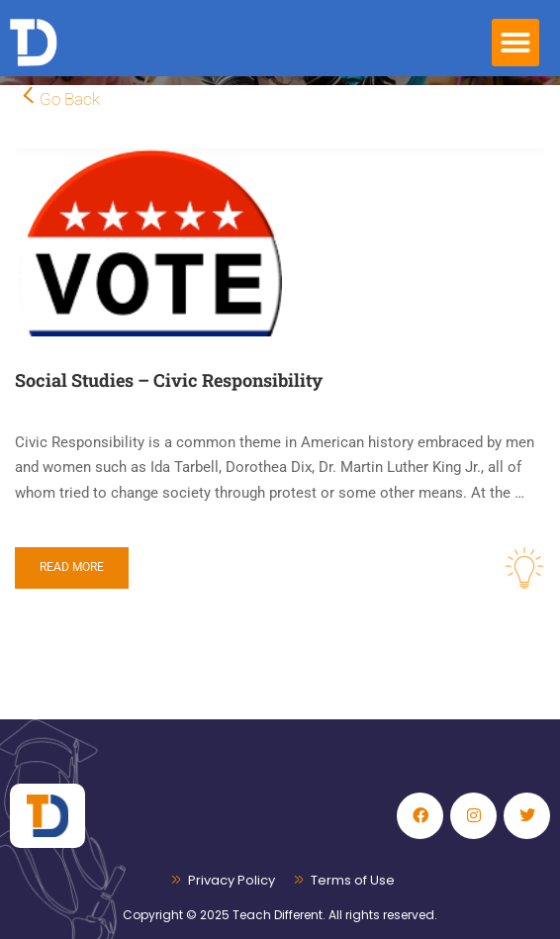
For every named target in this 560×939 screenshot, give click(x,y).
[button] (515, 43)
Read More (72, 567)
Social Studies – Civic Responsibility (169, 380)
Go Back (70, 99)
